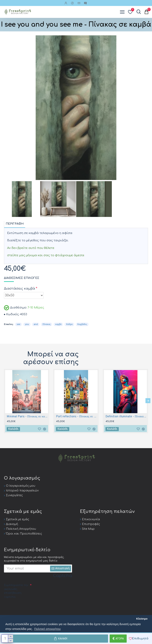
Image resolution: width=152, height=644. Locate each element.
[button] (148, 401)
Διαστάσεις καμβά (19, 289)
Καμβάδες (82, 324)
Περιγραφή (15, 224)
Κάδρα (69, 324)
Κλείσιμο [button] (142, 619)
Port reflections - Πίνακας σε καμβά (77, 417)
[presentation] (34, 608)
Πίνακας (47, 324)
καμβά (58, 324)
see (18, 324)
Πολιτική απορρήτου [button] (47, 629)
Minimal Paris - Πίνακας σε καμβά (27, 417)
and (36, 324)
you (27, 324)
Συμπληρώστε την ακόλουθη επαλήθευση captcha (16, 591)
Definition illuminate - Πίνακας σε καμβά (126, 417)
